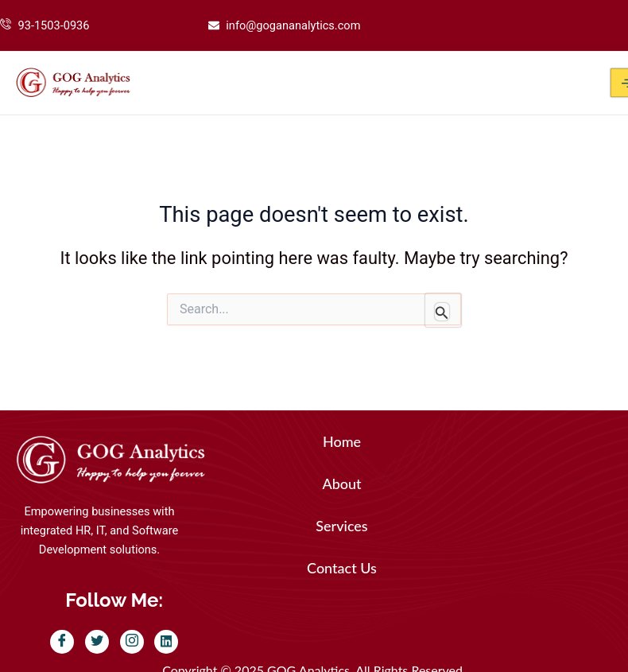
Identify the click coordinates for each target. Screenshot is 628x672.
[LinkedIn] (166, 642)
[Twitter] (97, 642)
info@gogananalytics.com (293, 25)
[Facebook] (62, 642)
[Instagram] (132, 642)
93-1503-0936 (54, 25)
